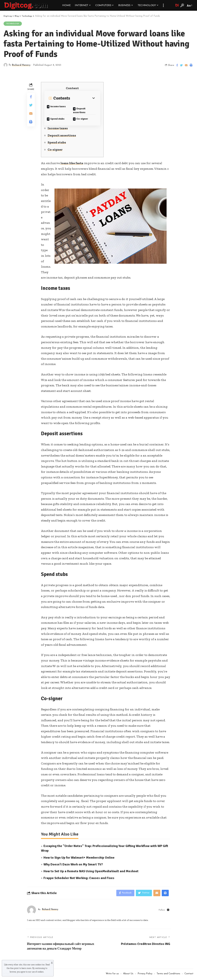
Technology (13, 24)
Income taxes (60, 107)
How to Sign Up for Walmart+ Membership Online (79, 858)
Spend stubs (60, 119)
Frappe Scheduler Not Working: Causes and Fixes (79, 879)
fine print (14, 968)
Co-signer (84, 119)
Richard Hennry (22, 65)
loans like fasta (72, 164)
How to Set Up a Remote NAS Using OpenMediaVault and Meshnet (91, 872)
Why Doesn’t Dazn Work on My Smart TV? (73, 865)
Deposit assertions (82, 110)
